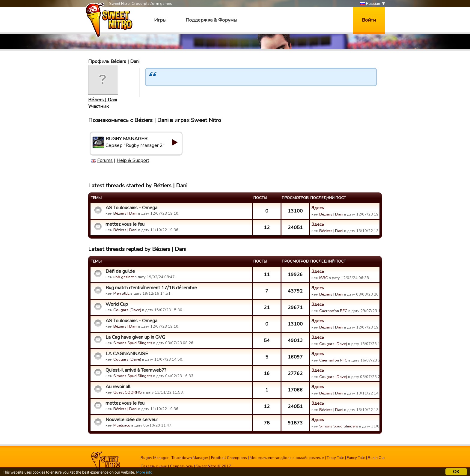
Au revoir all (118, 387)
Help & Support (133, 160)
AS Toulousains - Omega (131, 208)
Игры (160, 20)
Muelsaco (122, 425)
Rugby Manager (155, 458)
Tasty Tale (335, 458)
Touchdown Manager (190, 458)
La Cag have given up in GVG (135, 337)
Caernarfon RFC (333, 311)
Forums (105, 160)
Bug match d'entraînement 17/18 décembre (151, 288)
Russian (370, 4)
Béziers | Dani (103, 100)
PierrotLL (121, 293)
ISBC (324, 278)
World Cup (117, 304)
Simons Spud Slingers (133, 343)
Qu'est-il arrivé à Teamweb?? (136, 370)
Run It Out (376, 458)
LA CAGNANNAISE (127, 354)
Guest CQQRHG (128, 392)
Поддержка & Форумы (211, 20)
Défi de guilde (120, 271)
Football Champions (229, 458)
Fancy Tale (356, 458)
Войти (369, 20)
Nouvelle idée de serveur (132, 420)
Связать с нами (154, 466)
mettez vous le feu (125, 224)
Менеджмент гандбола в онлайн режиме (287, 458)
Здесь (318, 208)
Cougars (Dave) (127, 310)
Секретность (181, 466)
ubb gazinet (123, 277)
